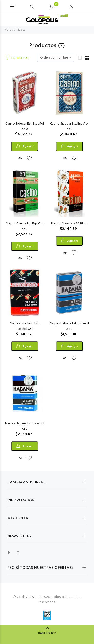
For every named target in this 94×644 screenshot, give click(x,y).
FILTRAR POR (20, 58)
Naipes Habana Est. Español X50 (25, 426)
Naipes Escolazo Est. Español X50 (25, 326)
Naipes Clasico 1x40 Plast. (69, 224)
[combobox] (56, 58)
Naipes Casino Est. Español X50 (25, 226)
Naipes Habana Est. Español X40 (69, 326)
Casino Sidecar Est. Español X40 (25, 126)
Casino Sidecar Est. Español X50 (69, 126)
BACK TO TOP (47, 633)
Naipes (21, 30)
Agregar (28, 146)
